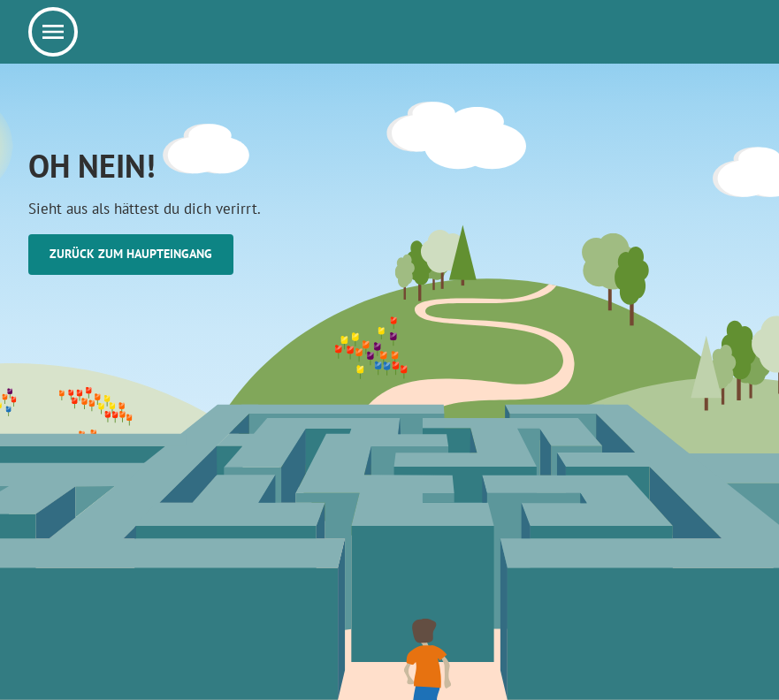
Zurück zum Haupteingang (131, 254)
